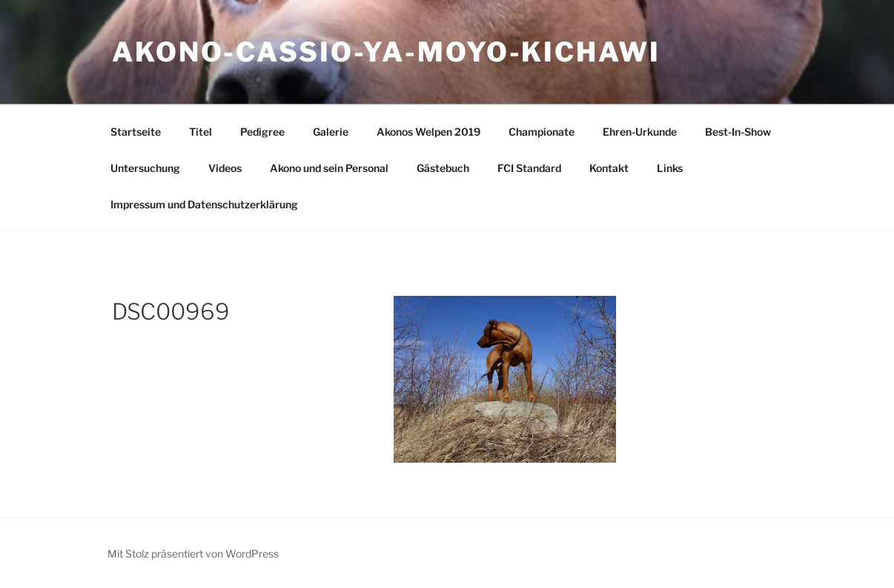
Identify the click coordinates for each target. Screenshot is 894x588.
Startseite (136, 132)
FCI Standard (529, 168)
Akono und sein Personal (329, 168)
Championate (542, 132)
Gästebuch (443, 168)
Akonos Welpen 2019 (428, 132)
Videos (225, 168)
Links (670, 168)
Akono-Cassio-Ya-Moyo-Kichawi (386, 52)
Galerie (331, 132)
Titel (201, 132)
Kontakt (609, 168)
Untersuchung (145, 168)
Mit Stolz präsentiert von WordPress (193, 554)
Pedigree (262, 132)
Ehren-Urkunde (640, 132)
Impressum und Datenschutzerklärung (204, 204)
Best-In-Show (738, 132)
